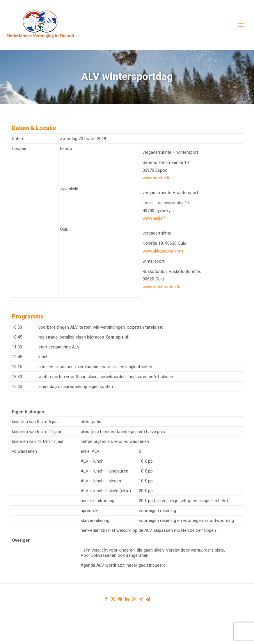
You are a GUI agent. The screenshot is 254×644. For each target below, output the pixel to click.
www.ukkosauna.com (163, 251)
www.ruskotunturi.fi (161, 287)
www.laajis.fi (154, 218)
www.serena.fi (156, 178)
